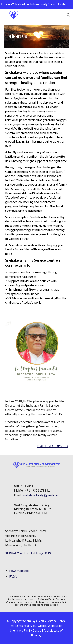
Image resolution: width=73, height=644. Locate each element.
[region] (36, 5)
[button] (5, 15)
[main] (37, 179)
